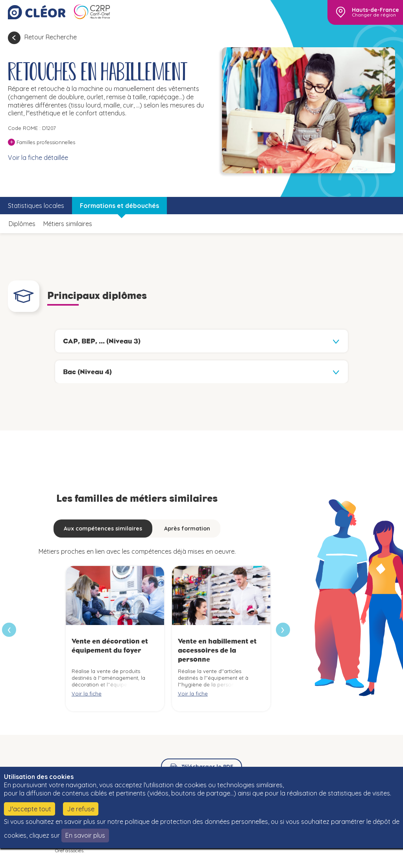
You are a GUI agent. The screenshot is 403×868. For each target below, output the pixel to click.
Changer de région (374, 15)
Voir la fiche (87, 694)
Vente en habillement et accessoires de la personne (217, 650)
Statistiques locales (36, 206)
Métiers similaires (68, 224)
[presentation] (283, 630)
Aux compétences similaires (103, 529)
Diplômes (22, 224)
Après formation (187, 529)
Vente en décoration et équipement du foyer (110, 646)
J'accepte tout (30, 809)
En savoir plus (85, 835)
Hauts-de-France (375, 10)
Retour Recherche (51, 37)
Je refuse (81, 809)
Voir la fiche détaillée (38, 158)
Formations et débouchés (119, 206)
